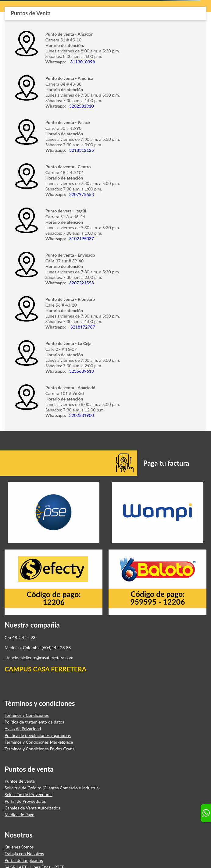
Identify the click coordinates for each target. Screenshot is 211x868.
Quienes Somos (19, 847)
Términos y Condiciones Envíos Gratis (39, 749)
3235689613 (80, 371)
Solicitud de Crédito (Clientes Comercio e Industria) (52, 788)
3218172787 (81, 327)
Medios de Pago (20, 815)
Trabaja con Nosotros (24, 854)
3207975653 (81, 194)
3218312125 (81, 150)
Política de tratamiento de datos (34, 722)
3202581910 (81, 106)
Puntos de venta (20, 781)
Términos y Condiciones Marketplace (39, 742)
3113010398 (82, 62)
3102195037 (81, 238)
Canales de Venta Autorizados (32, 808)
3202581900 (80, 415)
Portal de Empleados (24, 860)
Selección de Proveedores (29, 795)
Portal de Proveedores (25, 801)
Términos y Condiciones (27, 715)
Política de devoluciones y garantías (38, 735)
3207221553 (81, 283)
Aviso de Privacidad (23, 729)
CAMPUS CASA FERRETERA (45, 669)
